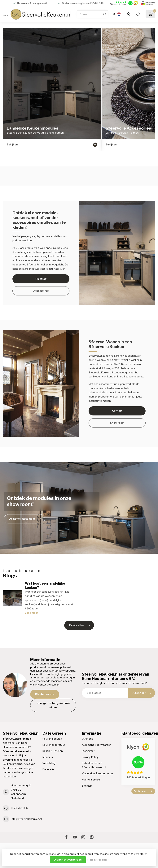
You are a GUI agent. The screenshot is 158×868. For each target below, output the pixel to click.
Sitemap (87, 786)
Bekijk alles (80, 625)
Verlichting (49, 763)
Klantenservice (45, 694)
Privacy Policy (90, 757)
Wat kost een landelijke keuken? (45, 585)
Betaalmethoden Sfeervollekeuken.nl (94, 765)
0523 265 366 (19, 808)
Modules (41, 279)
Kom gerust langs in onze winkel (53, 705)
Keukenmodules (52, 739)
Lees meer (31, 613)
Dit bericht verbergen (68, 860)
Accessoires (41, 291)
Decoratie (48, 769)
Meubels (48, 757)
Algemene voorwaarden (97, 745)
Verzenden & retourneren (97, 773)
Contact (117, 411)
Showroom (117, 423)
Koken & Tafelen (53, 751)
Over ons (87, 739)
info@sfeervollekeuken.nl (26, 819)
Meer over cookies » (98, 860)
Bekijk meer (143, 791)
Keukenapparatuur (54, 745)
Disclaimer (88, 751)
